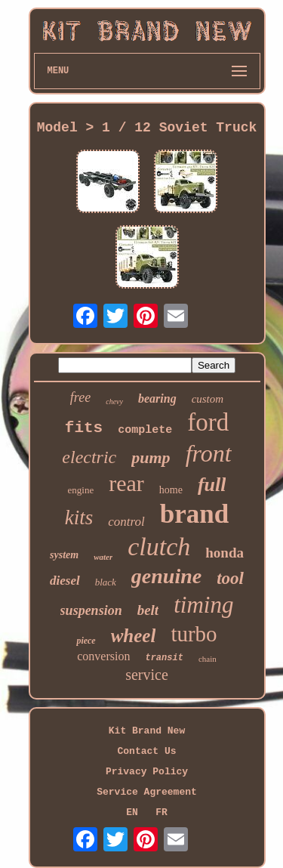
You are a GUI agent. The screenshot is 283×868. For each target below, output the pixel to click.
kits (79, 517)
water (103, 557)
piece (86, 641)
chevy (114, 402)
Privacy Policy (147, 772)
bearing (157, 398)
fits (84, 428)
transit (164, 658)
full (212, 485)
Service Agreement (147, 792)
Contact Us (146, 751)
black (106, 582)
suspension (91, 610)
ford (208, 422)
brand (194, 514)
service (147, 675)
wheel (134, 636)
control (126, 522)
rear (126, 483)
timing (203, 605)
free (80, 397)
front (209, 453)
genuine (166, 576)
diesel (65, 581)
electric (89, 457)
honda (225, 553)
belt (148, 610)
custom (208, 399)
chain (208, 659)
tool (230, 578)
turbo (194, 634)
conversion (103, 656)
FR (161, 812)
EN (132, 812)
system (64, 555)
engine (81, 490)
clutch (159, 547)
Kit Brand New (147, 731)
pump (151, 457)
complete (145, 430)
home (171, 490)
